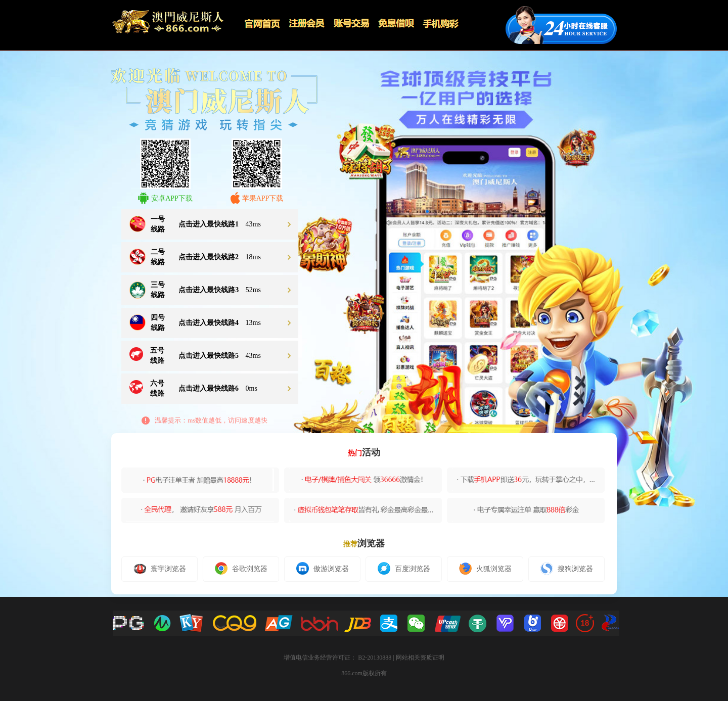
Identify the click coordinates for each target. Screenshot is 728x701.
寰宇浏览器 (160, 569)
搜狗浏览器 (567, 569)
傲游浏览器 (323, 568)
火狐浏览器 (485, 569)
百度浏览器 (404, 568)
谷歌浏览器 (241, 568)
